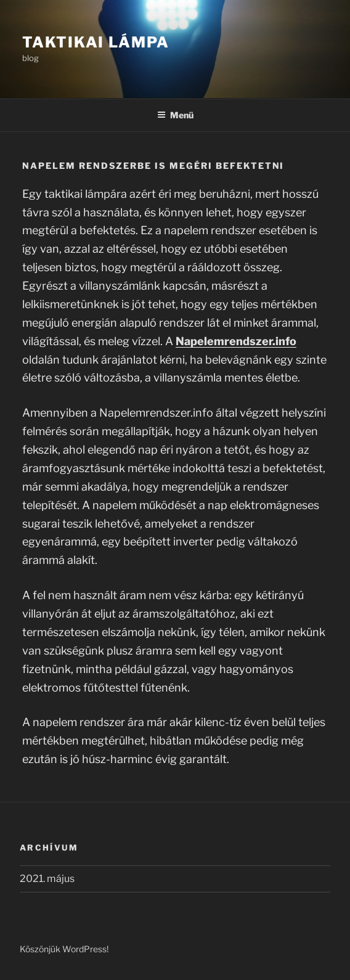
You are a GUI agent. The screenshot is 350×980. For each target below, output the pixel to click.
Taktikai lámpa (96, 42)
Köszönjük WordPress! (64, 949)
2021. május (47, 879)
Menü (175, 115)
